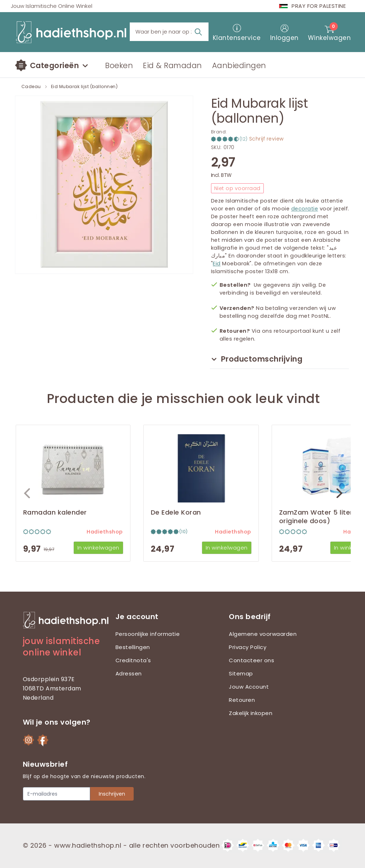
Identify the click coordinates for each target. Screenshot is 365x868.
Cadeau (31, 87)
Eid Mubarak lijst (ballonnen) (84, 87)
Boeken (119, 65)
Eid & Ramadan (173, 65)
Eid (217, 264)
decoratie (305, 209)
